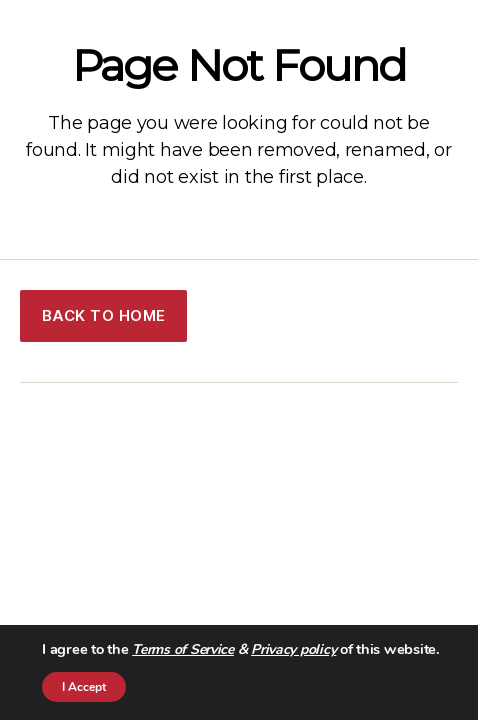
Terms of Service (183, 649)
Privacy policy (293, 649)
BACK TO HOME (104, 315)
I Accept (84, 687)
